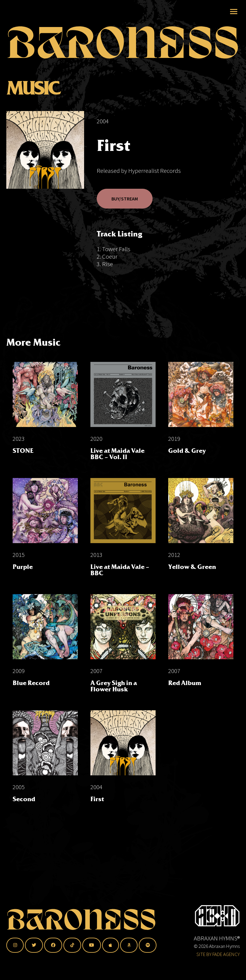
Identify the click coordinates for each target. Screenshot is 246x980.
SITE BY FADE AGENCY (218, 954)
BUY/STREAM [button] (125, 199)
